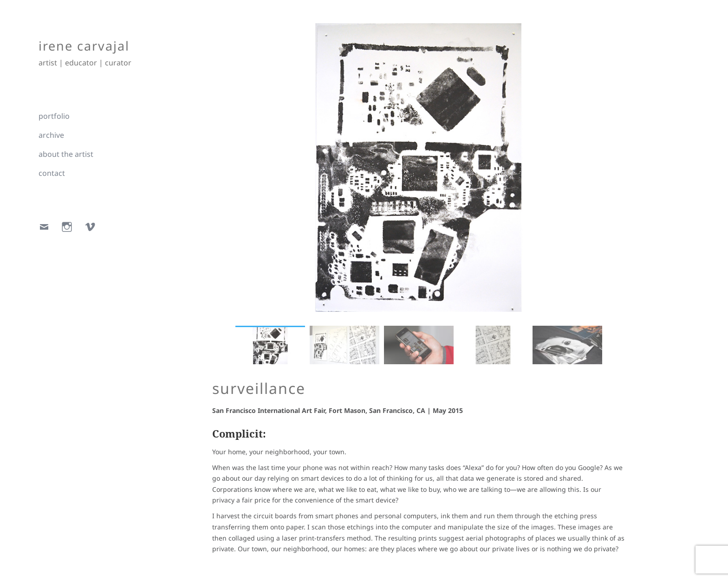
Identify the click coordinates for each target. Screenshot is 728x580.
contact (52, 173)
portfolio (54, 116)
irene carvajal (84, 46)
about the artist (66, 154)
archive (51, 135)
